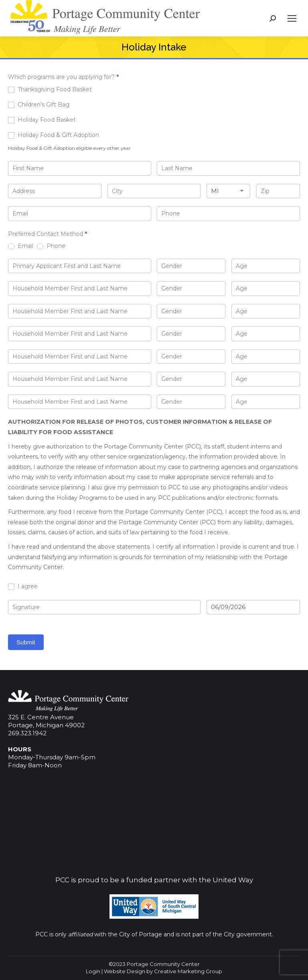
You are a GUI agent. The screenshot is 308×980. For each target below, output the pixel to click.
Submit (26, 642)
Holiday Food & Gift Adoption (54, 135)
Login (93, 971)
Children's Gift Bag (39, 105)
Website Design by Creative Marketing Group (163, 971)
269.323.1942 (27, 733)
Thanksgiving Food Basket (50, 89)
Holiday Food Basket (42, 120)
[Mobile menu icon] (292, 18)
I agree (23, 586)
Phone (51, 246)
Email (21, 246)
